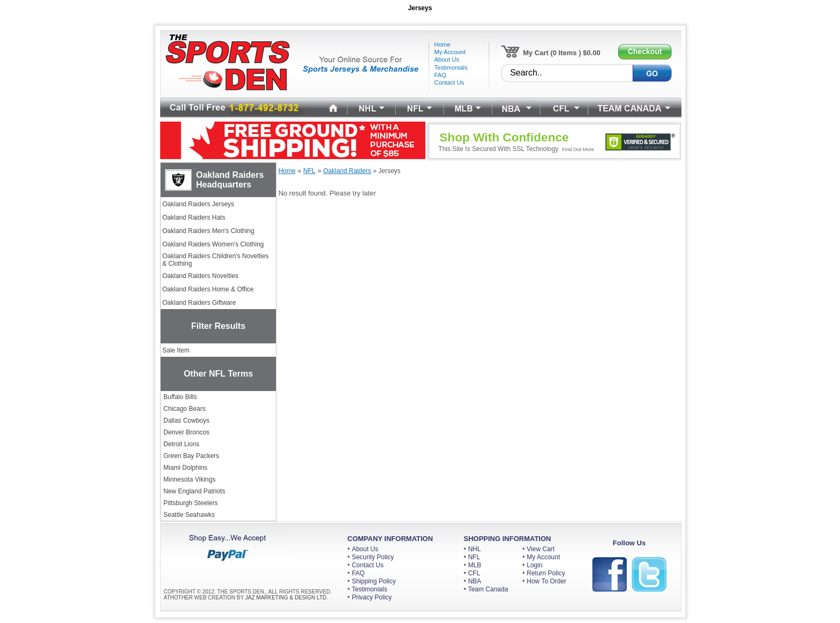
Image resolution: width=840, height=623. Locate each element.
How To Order (546, 581)
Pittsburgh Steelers (190, 503)
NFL (474, 557)
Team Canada (488, 589)
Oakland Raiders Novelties (200, 276)
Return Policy (546, 573)
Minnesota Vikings (189, 479)
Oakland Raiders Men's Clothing (208, 231)
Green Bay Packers (191, 456)
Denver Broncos (186, 432)
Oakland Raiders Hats (194, 217)
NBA (475, 581)
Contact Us (368, 565)
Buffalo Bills (180, 397)
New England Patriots (194, 491)
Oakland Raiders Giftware (199, 303)
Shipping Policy (374, 581)
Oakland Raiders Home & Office (208, 289)
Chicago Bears (185, 409)
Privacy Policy (372, 597)
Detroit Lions (181, 444)
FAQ (358, 573)
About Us (365, 549)
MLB (475, 565)
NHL (475, 549)
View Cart (541, 549)
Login (534, 565)
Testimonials (370, 589)
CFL (474, 573)
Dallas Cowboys (186, 421)
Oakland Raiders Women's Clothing (213, 244)
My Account (543, 557)
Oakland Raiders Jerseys (198, 204)
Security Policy (373, 557)
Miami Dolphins (185, 468)
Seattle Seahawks (189, 515)
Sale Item (176, 350)
